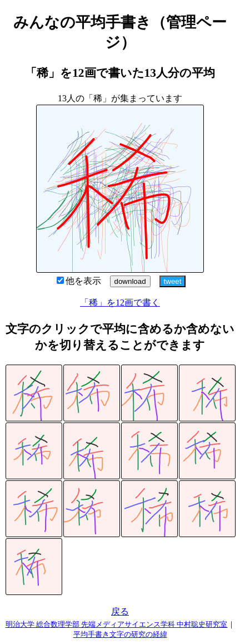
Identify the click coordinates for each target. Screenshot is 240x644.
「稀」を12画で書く (120, 303)
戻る (120, 611)
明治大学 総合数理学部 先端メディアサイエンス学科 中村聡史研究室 (117, 624)
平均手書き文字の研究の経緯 (120, 634)
